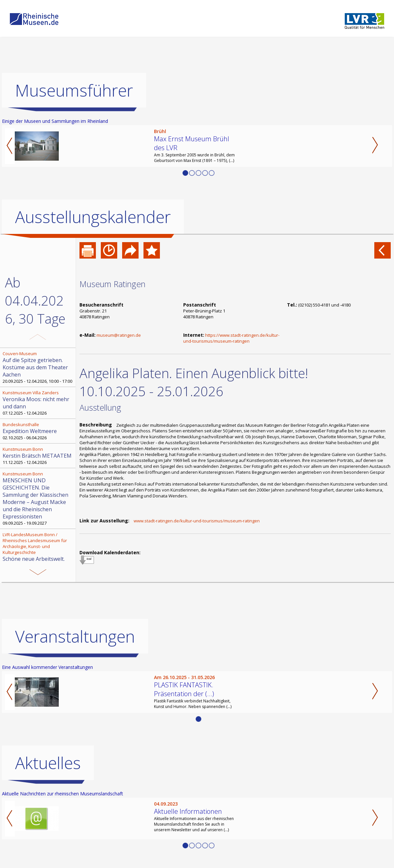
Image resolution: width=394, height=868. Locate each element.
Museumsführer (74, 90)
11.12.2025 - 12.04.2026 (38, 456)
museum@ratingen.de (119, 335)
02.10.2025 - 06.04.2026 (38, 431)
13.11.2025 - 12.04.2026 (38, 557)
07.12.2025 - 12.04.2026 (38, 403)
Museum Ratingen (112, 284)
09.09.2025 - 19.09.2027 (38, 498)
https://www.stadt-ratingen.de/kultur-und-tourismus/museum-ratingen (231, 338)
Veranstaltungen (75, 636)
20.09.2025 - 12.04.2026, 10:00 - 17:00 (38, 367)
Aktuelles (48, 763)
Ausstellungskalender (93, 217)
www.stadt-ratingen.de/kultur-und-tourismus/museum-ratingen (197, 521)
